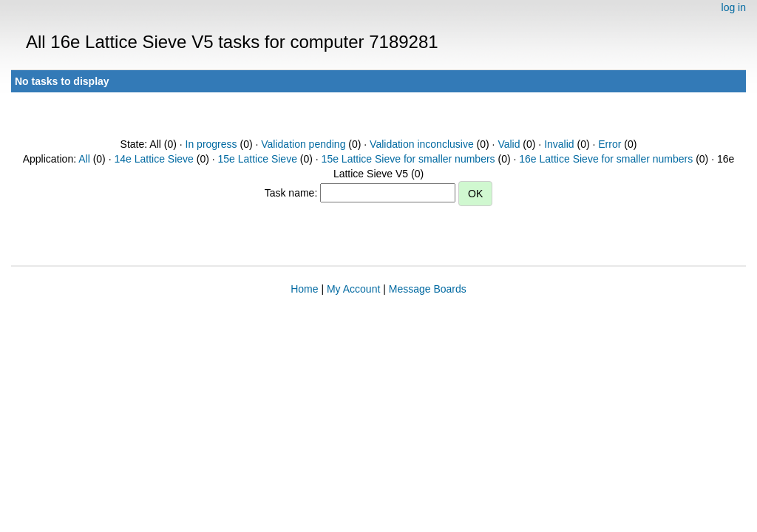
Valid (509, 144)
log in (734, 7)
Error (610, 144)
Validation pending (303, 144)
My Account (353, 289)
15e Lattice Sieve (258, 159)
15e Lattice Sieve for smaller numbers (408, 159)
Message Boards (428, 289)
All (84, 159)
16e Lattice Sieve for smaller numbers (606, 159)
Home (304, 289)
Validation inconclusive (422, 144)
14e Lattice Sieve (153, 159)
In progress (211, 144)
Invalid (559, 144)
